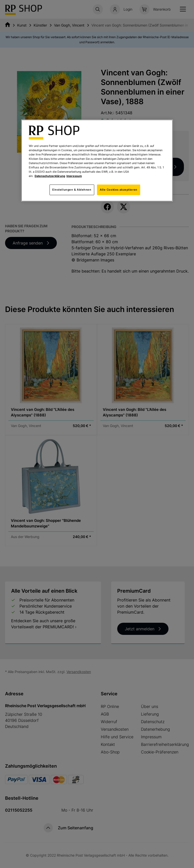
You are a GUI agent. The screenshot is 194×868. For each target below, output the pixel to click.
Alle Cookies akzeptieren (119, 190)
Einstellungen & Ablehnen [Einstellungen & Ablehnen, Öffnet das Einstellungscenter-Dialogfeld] (72, 190)
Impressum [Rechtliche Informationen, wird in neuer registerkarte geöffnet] (74, 176)
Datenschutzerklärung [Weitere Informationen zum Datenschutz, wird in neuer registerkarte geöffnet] (50, 176)
